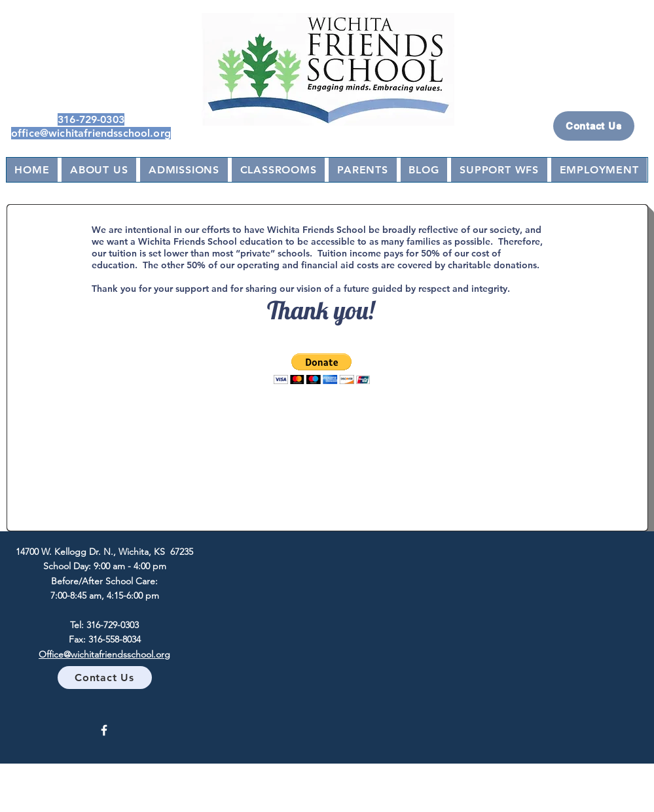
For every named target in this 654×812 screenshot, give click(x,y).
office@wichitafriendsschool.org (91, 133)
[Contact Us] (594, 126)
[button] (322, 369)
